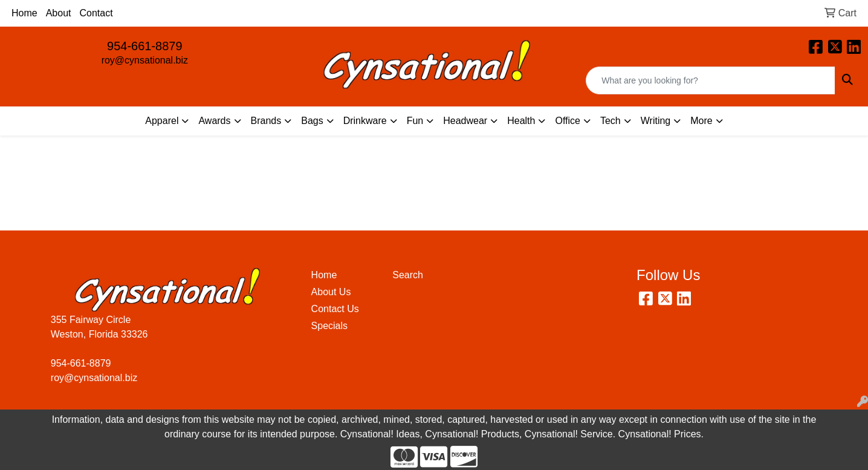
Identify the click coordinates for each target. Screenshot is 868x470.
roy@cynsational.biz (145, 60)
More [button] (701, 121)
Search (408, 275)
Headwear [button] (465, 121)
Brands (266, 121)
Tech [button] (611, 121)
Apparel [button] (162, 121)
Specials (329, 326)
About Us (331, 292)
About (59, 13)
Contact (96, 13)
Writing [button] (656, 121)
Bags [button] (312, 121)
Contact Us (335, 309)
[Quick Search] (711, 80)
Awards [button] (214, 121)
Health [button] (521, 121)
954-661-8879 (145, 46)
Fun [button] (415, 121)
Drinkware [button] (365, 121)
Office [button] (568, 121)
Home (24, 13)
